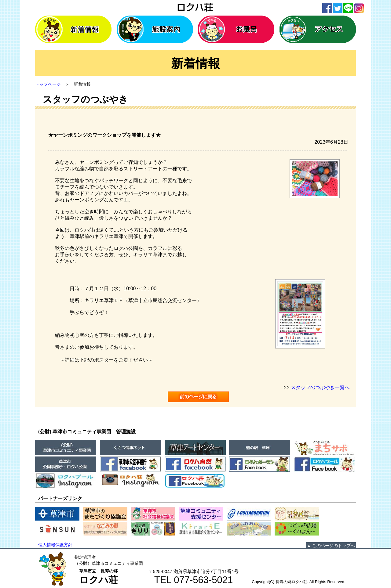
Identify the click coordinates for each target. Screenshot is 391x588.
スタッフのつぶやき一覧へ (320, 387)
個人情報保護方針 (55, 545)
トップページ (48, 84)
